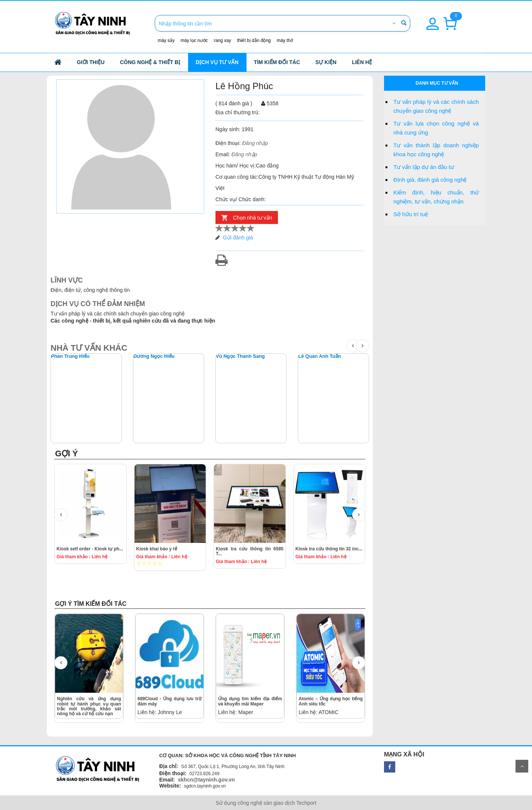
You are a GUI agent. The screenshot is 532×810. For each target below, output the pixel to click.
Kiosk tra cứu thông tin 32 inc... (329, 549)
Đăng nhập (255, 143)
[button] (433, 19)
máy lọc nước (194, 40)
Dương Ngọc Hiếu (154, 356)
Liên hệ (362, 62)
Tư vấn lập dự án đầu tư (424, 167)
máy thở (285, 40)
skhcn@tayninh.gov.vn (206, 780)
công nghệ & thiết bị (150, 62)
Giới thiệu (91, 62)
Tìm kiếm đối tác (277, 62)
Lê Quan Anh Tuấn (320, 356)
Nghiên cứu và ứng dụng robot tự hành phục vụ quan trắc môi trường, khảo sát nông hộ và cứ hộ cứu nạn (89, 706)
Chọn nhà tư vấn (253, 218)
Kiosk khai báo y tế (157, 549)
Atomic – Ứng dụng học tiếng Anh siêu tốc (331, 701)
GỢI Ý (66, 454)
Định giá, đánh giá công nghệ (430, 180)
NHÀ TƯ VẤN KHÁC (89, 348)
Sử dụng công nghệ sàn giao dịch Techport (266, 803)
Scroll (522, 766)
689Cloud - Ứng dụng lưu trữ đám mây (170, 701)
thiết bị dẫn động (254, 40)
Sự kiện (326, 62)
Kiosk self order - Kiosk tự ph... (90, 549)
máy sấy (166, 40)
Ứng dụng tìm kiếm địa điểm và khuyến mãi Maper (250, 701)
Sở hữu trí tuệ (411, 214)
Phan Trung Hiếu (70, 356)
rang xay (223, 40)
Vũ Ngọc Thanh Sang (240, 356)
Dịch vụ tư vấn (217, 62)
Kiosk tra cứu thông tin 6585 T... (250, 551)
